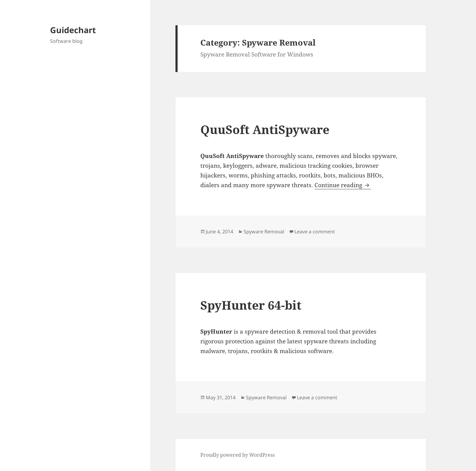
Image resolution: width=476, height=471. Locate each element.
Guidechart (73, 30)
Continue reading (343, 185)
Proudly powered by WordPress (238, 455)
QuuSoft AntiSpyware (265, 129)
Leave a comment (315, 232)
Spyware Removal (264, 232)
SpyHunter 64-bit (251, 305)
